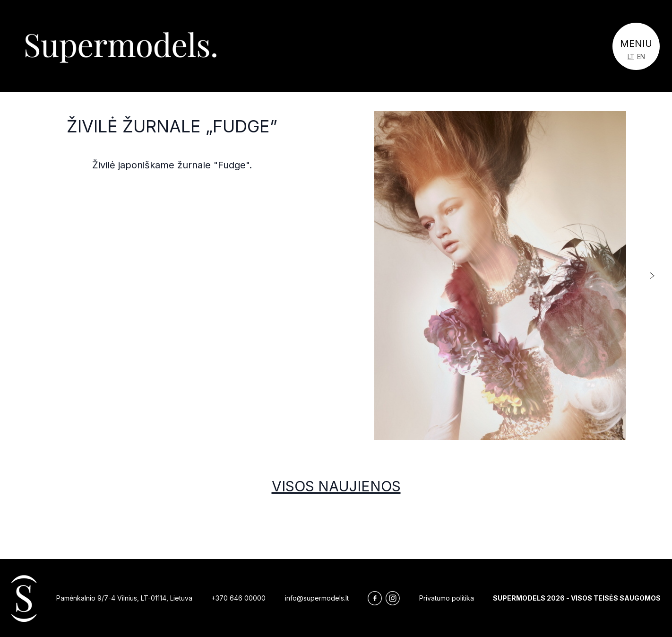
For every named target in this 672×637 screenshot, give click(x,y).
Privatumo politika (447, 598)
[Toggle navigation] (636, 46)
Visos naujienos (336, 486)
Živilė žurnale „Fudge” (172, 126)
